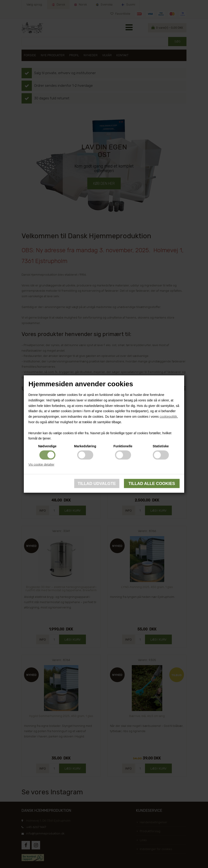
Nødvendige (47, 446)
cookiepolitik (168, 417)
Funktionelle (123, 446)
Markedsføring (85, 446)
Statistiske (161, 446)
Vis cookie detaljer (41, 465)
